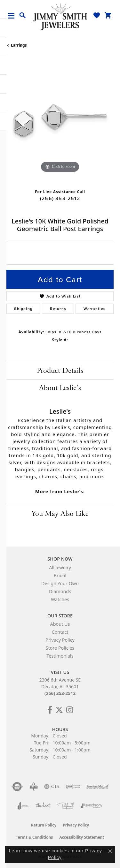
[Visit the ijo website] (73, 787)
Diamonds (60, 591)
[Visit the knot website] (43, 806)
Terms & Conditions (34, 837)
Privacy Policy (60, 640)
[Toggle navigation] (14, 16)
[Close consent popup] (110, 851)
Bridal (60, 575)
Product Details (60, 371)
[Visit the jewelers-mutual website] (97, 787)
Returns (58, 309)
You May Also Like (60, 514)
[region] (60, 121)
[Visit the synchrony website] (92, 806)
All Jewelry (60, 567)
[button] (23, 16)
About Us (60, 624)
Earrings (19, 45)
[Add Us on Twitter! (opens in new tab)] (59, 710)
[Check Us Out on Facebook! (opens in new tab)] (50, 710)
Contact (60, 632)
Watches (60, 599)
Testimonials (60, 656)
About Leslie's (60, 388)
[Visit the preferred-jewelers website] (66, 806)
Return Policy (44, 825)
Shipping (23, 309)
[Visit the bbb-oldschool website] (33, 787)
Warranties (95, 309)
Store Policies (60, 648)
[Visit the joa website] (23, 806)
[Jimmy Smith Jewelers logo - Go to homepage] (60, 16)
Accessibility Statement (82, 837)
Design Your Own (60, 583)
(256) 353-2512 (60, 198)
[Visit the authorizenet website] (17, 787)
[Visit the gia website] (52, 787)
